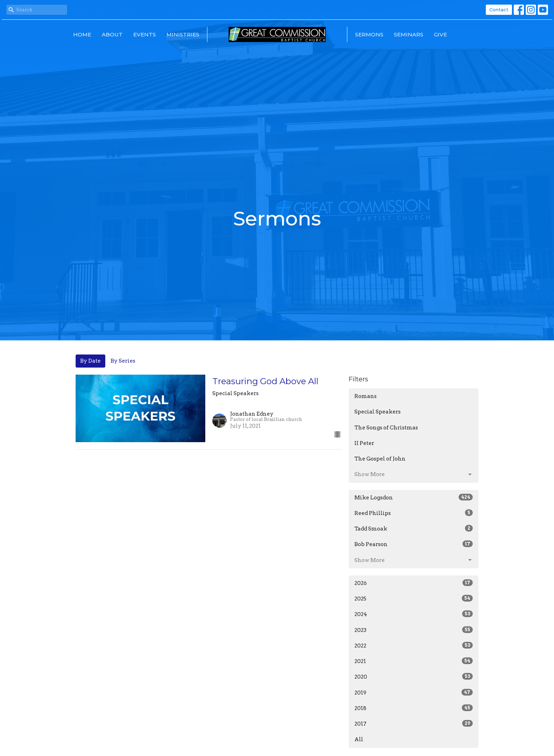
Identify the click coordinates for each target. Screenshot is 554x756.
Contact (499, 10)
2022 (414, 645)
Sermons (369, 34)
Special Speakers (378, 412)
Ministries (183, 34)
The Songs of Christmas (386, 428)
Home (82, 34)
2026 (414, 583)
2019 (414, 692)
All (359, 739)
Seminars (409, 34)
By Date (90, 361)
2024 (414, 614)
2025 (414, 598)
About (112, 34)
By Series (123, 361)
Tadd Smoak (414, 528)
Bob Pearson (414, 544)
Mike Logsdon (414, 497)
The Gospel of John (380, 459)
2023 (414, 630)
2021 (414, 661)
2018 (414, 708)
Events (145, 34)
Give (440, 34)
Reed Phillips (414, 513)
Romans (366, 396)
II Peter (364, 443)
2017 (414, 723)
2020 (414, 676)
